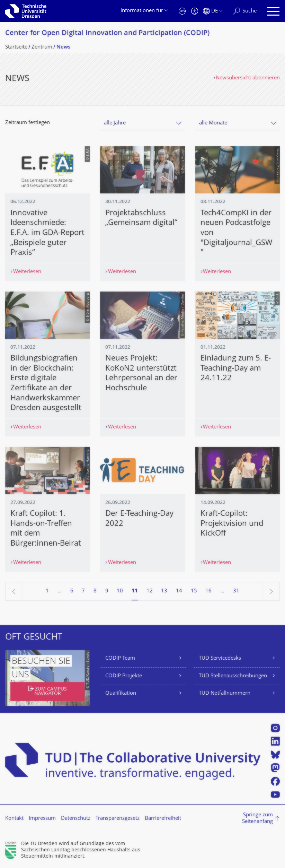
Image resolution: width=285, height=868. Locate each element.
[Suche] (245, 11)
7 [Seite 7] (83, 591)
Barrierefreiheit (163, 819)
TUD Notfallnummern (225, 693)
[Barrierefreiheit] (195, 11)
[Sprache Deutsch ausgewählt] (213, 11)
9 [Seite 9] (107, 591)
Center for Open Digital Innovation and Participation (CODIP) (107, 33)
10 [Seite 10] (120, 591)
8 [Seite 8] (95, 591)
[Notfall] (182, 11)
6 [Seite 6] (72, 591)
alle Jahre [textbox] (115, 123)
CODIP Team (120, 658)
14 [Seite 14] (179, 591)
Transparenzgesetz (118, 819)
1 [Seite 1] (47, 591)
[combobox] (142, 123)
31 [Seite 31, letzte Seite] (236, 591)
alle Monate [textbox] (213, 123)
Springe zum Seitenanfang (257, 819)
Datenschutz (76, 819)
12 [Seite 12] (150, 591)
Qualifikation (121, 693)
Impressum (42, 819)
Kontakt (14, 819)
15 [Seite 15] (194, 591)
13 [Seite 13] (164, 591)
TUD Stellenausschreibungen (233, 676)
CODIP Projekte (124, 676)
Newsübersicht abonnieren (248, 78)
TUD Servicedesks (220, 658)
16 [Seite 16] (208, 591)
